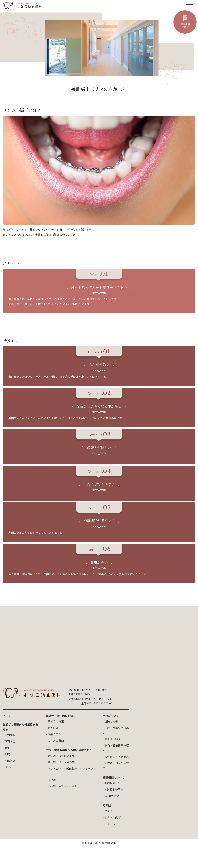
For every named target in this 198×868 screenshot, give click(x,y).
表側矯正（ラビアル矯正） (64, 756)
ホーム (7, 716)
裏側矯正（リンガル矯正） (64, 762)
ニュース (110, 824)
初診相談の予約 (114, 789)
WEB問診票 (112, 796)
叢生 (7, 748)
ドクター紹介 (113, 739)
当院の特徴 (111, 721)
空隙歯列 (10, 761)
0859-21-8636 (82, 694)
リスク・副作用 (114, 817)
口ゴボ (9, 767)
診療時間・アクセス (117, 757)
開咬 (7, 754)
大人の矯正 (54, 728)
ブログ (108, 811)
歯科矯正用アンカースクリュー (66, 786)
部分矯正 (53, 780)
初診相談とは (113, 783)
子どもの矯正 (56, 721)
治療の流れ (54, 734)
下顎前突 (10, 741)
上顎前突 (10, 735)
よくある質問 (56, 741)
